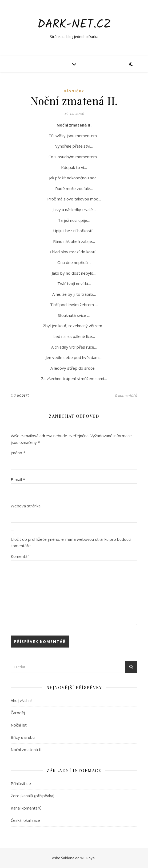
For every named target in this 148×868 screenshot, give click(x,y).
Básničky (74, 91)
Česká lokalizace (25, 820)
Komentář (20, 556)
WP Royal (88, 858)
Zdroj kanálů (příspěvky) (33, 796)
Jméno (18, 453)
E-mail (18, 479)
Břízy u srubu (23, 737)
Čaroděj (18, 713)
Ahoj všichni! (21, 700)
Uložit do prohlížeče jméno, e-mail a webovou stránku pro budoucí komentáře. (71, 542)
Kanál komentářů (26, 808)
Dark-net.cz (74, 25)
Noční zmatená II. (27, 749)
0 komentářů (126, 395)
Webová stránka (26, 506)
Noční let (19, 725)
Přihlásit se (21, 783)
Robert (23, 395)
